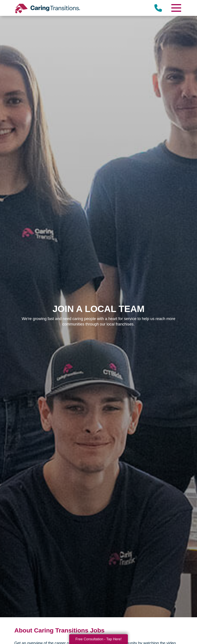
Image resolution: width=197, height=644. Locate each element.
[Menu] (176, 8)
